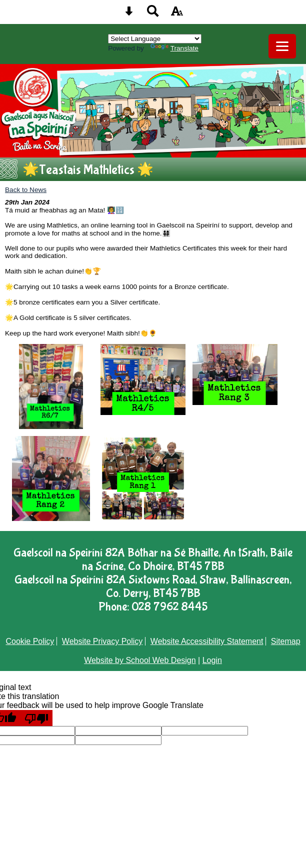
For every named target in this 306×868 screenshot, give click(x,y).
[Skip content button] (129, 14)
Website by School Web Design (140, 660)
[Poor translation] (36, 718)
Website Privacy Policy (102, 641)
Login (212, 660)
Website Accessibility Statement (207, 641)
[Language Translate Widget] (155, 39)
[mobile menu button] (282, 46)
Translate (174, 48)
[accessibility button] (177, 14)
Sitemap (286, 641)
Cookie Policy (30, 641)
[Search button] (153, 14)
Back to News (26, 190)
